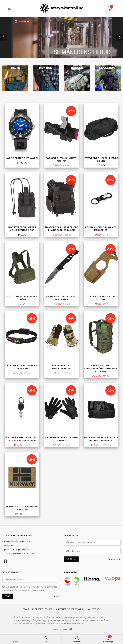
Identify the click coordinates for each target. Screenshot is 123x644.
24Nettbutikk (67, 630)
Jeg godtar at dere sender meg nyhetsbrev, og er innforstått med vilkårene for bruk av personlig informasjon (30, 589)
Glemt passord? (114, 560)
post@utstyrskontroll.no (20, 550)
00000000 (15, 546)
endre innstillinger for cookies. (71, 624)
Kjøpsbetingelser (42, 610)
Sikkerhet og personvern (70, 610)
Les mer (56, 597)
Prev (4, 37)
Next (119, 37)
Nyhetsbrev (94, 610)
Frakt (26, 610)
